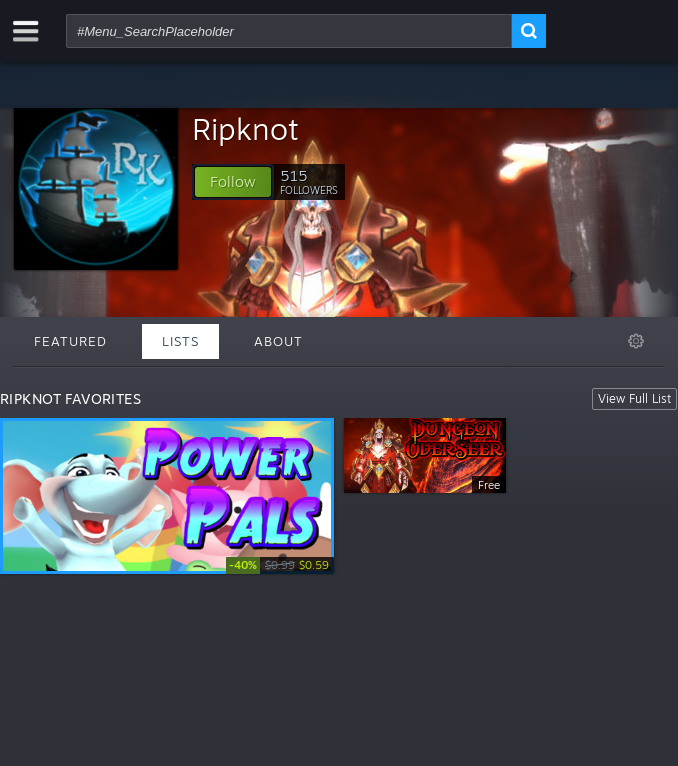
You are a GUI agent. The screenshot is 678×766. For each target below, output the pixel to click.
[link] (280, 565)
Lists (180, 341)
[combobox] (289, 31)
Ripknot (245, 128)
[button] (233, 182)
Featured (70, 341)
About (278, 341)
